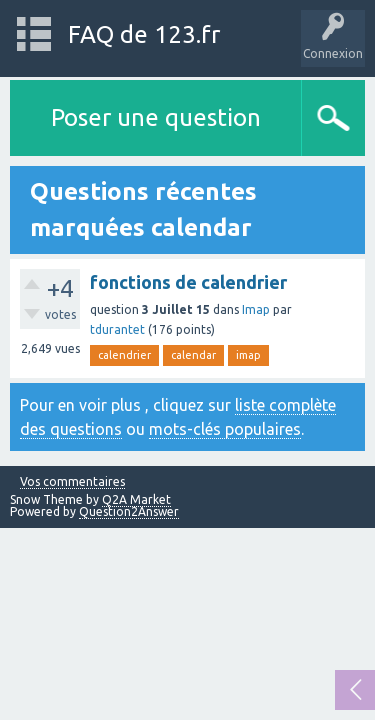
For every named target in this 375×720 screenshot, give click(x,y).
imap (248, 355)
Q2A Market (136, 499)
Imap (256, 309)
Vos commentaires (72, 482)
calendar (193, 355)
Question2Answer (129, 511)
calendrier (124, 355)
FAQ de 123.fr (144, 34)
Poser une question (156, 117)
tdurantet (117, 329)
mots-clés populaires (225, 429)
